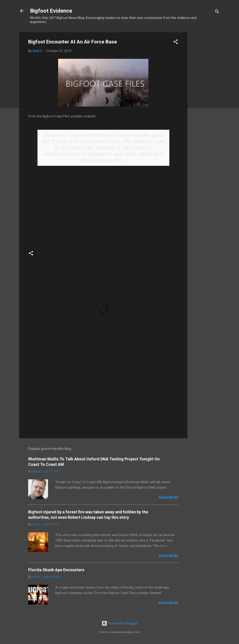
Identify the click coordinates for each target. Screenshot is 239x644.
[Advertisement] (205, 100)
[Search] (217, 12)
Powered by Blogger (120, 623)
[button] (176, 42)
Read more (169, 498)
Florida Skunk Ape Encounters (56, 570)
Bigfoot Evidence (51, 11)
